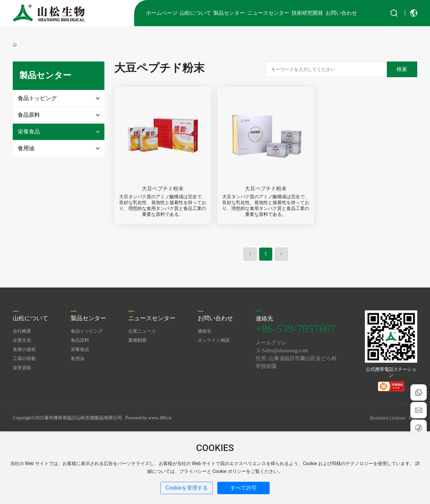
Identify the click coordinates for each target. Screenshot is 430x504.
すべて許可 (243, 488)
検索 (402, 69)
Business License (387, 418)
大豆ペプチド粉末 (163, 189)
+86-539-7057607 (296, 329)
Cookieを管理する (187, 488)
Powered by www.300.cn (148, 418)
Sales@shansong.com (285, 350)
